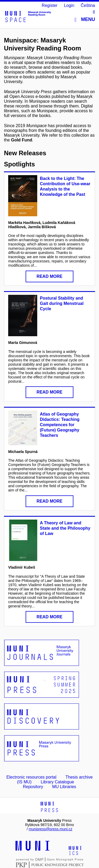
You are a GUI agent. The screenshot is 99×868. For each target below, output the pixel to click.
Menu (85, 20)
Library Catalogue (57, 782)
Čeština (88, 5)
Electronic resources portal (31, 777)
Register (50, 5)
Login (69, 5)
